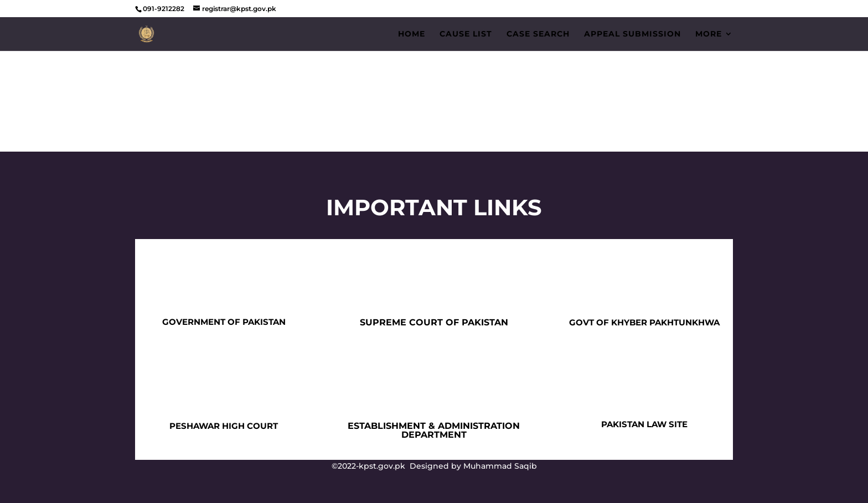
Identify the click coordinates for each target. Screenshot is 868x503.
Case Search (538, 34)
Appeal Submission (632, 34)
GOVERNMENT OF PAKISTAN (224, 322)
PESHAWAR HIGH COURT (224, 426)
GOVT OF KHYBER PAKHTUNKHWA (644, 322)
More (709, 34)
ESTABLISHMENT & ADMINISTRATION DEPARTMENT (434, 430)
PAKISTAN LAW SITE (644, 424)
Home (412, 34)
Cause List (466, 34)
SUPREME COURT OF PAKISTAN (434, 322)
